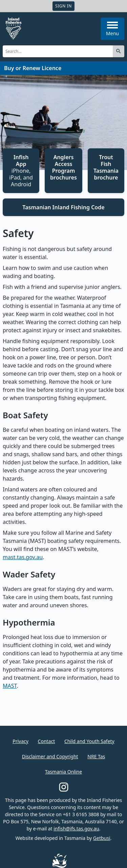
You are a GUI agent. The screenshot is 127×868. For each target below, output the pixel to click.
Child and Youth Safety (89, 741)
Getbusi (102, 838)
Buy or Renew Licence (33, 68)
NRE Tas (96, 756)
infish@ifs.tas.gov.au (76, 829)
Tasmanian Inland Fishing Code (63, 207)
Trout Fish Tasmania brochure (106, 167)
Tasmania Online (63, 772)
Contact (47, 741)
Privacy (20, 741)
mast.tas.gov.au (23, 557)
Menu (112, 29)
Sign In (63, 6)
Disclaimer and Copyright (50, 756)
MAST (10, 686)
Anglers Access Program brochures (63, 167)
